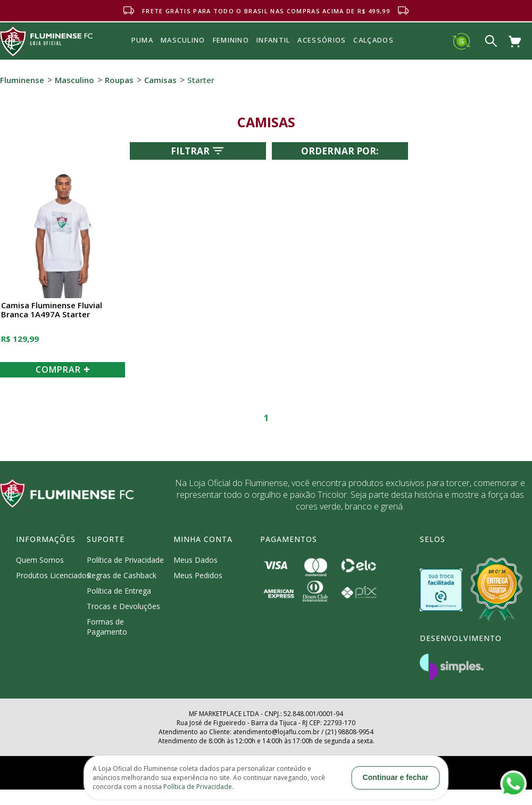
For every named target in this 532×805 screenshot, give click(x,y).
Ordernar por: (340, 151)
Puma (142, 52)
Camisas (160, 80)
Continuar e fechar (396, 777)
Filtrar (198, 151)
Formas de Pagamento (107, 627)
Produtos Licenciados (53, 575)
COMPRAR (63, 369)
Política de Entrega (119, 591)
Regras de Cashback (122, 575)
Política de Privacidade (125, 560)
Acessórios (322, 63)
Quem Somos (40, 560)
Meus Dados (196, 560)
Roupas (119, 80)
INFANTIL (273, 40)
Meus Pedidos (198, 575)
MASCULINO (183, 40)
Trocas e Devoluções (123, 606)
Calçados (373, 40)
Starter (201, 80)
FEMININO (231, 40)
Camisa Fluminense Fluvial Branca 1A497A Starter (52, 310)
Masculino (74, 80)
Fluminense (22, 80)
